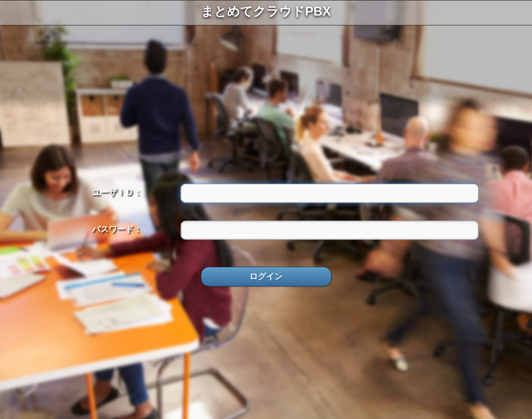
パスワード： (117, 229)
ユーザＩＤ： (117, 192)
